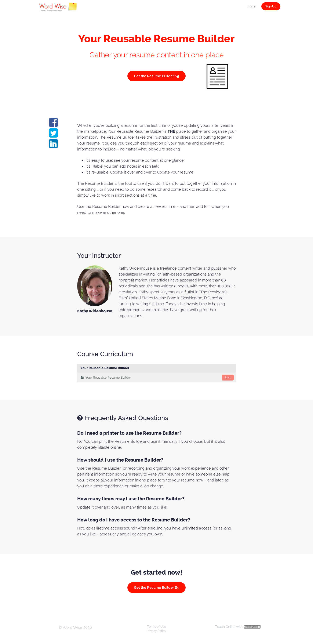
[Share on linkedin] (53, 146)
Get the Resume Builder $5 (156, 76)
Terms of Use (156, 627)
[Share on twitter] (53, 135)
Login (252, 6)
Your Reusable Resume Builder (157, 378)
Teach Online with (238, 627)
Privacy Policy (156, 631)
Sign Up (271, 6)
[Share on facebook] (53, 125)
